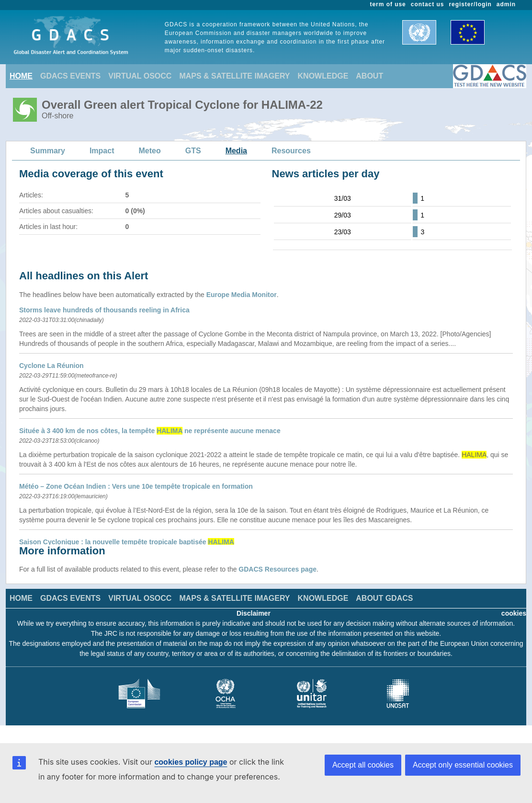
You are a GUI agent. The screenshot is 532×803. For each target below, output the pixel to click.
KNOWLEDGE (323, 76)
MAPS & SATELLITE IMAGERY (234, 76)
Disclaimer (254, 613)
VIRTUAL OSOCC (140, 76)
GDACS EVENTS (70, 76)
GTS (193, 151)
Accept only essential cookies (463, 765)
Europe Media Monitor (242, 295)
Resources (291, 151)
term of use (388, 4)
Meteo (150, 151)
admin (506, 4)
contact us (428, 4)
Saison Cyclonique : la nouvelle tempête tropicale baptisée (127, 542)
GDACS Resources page (277, 569)
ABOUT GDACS (384, 598)
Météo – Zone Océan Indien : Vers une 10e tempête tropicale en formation (136, 486)
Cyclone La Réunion (51, 366)
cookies (514, 613)
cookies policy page (191, 762)
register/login (470, 4)
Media (236, 151)
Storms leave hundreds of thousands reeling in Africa (104, 310)
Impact (102, 151)
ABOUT (369, 76)
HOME (21, 76)
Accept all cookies (363, 765)
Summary (48, 151)
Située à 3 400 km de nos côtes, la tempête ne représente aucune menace (150, 431)
